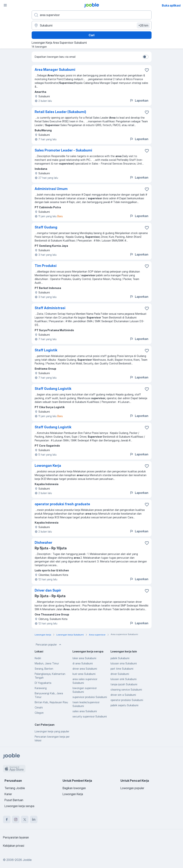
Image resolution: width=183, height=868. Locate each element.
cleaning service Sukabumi (126, 690)
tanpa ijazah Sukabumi (124, 684)
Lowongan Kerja (48, 466)
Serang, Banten (44, 669)
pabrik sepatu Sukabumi (124, 705)
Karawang (41, 688)
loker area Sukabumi (84, 658)
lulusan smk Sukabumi (124, 679)
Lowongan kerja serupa (19, 806)
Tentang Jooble (15, 788)
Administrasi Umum (51, 189)
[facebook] (7, 819)
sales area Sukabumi (85, 711)
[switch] (146, 57)
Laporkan (139, 100)
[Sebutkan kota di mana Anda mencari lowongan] (92, 25)
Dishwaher (43, 543)
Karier (8, 794)
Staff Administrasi (50, 308)
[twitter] (25, 819)
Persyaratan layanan (16, 837)
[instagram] (16, 819)
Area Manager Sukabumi (55, 70)
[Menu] (5, 5)
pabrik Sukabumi (120, 658)
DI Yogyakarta (43, 683)
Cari (91, 35)
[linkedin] (34, 819)
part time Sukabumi (122, 669)
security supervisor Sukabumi (90, 716)
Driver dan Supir (48, 590)
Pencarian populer (49, 645)
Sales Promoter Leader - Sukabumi (63, 150)
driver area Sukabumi (85, 669)
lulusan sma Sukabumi (124, 663)
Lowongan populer (132, 788)
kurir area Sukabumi (84, 674)
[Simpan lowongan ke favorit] (147, 70)
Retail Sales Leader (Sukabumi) (60, 112)
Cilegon (39, 713)
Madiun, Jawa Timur (47, 663)
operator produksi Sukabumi (127, 700)
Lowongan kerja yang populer (52, 731)
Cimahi (39, 707)
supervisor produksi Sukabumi (90, 697)
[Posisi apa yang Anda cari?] (92, 15)
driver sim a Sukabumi (123, 695)
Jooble (27, 860)
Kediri (38, 658)
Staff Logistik (46, 350)
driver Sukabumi (120, 674)
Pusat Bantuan (14, 800)
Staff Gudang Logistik (53, 389)
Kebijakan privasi (14, 846)
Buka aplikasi (171, 5)
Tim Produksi (46, 266)
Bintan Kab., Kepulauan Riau (51, 702)
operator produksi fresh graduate (62, 504)
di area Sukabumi (83, 663)
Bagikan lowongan (74, 788)
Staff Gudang (46, 227)
